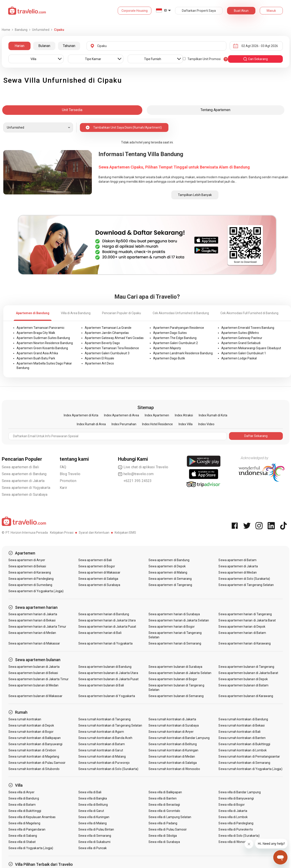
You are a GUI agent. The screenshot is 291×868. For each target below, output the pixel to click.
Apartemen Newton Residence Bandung (45, 343)
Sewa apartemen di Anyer (27, 560)
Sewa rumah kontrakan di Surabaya (174, 725)
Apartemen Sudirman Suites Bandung (43, 338)
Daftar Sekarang (256, 436)
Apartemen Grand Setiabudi (241, 343)
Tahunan (69, 46)
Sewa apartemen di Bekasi (27, 566)
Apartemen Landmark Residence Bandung (183, 353)
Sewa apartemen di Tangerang (170, 585)
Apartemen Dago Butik (169, 358)
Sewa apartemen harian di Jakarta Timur (37, 627)
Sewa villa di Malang (93, 823)
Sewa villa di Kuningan (94, 817)
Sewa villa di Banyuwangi (236, 798)
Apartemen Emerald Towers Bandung (248, 328)
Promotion (68, 481)
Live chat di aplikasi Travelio (143, 467)
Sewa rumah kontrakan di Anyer (171, 732)
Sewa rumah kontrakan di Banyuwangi (36, 744)
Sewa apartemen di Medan (237, 572)
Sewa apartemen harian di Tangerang (245, 614)
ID (166, 10)
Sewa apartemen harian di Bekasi (32, 620)
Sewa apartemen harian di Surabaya (174, 614)
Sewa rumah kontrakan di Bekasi (242, 725)
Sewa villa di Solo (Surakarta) (239, 836)
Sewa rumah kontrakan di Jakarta (172, 719)
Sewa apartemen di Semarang (170, 579)
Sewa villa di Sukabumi (94, 842)
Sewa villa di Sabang (23, 836)
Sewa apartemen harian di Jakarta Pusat (107, 627)
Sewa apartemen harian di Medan (32, 633)
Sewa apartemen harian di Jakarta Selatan (179, 620)
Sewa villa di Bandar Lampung (239, 792)
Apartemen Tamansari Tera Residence (112, 348)
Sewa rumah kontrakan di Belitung (173, 744)
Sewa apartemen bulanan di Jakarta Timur (39, 679)
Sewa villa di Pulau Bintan (96, 829)
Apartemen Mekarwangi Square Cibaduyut (251, 348)
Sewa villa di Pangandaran (27, 829)
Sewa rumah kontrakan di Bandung (243, 719)
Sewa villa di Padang (163, 823)
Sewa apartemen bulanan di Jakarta (34, 667)
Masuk (271, 11)
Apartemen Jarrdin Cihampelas (107, 333)
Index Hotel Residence (157, 424)
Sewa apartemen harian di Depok (242, 627)
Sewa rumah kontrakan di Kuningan (173, 750)
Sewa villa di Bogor (232, 805)
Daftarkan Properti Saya (199, 11)
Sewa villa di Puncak (93, 848)
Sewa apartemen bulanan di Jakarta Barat (248, 673)
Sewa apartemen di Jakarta (23, 481)
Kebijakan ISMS (125, 533)
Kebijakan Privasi (62, 533)
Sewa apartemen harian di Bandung (104, 614)
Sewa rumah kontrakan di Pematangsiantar (249, 756)
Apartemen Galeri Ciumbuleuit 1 (244, 353)
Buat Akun (241, 11)
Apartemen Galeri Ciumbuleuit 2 (175, 343)
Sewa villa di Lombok (233, 817)
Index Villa (186, 424)
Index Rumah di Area (91, 424)
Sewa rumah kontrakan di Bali (239, 732)
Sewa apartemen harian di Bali (100, 633)
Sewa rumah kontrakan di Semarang (244, 763)
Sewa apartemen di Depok (167, 566)
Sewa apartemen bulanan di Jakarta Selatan (180, 673)
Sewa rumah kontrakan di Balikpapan (35, 738)
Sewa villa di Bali (90, 792)
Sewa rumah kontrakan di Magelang (34, 756)
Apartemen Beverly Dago (102, 343)
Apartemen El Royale (99, 358)
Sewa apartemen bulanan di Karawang (246, 696)
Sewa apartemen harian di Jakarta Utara (107, 620)
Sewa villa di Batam (22, 805)
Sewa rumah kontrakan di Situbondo (34, 769)
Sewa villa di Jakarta (233, 811)
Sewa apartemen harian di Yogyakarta (105, 643)
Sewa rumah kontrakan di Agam (101, 732)
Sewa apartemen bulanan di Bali (101, 685)
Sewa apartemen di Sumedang (30, 585)
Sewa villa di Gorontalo (164, 811)
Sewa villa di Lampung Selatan (170, 817)
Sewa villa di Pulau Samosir (168, 829)
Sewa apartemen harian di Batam (242, 633)
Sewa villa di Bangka (93, 798)
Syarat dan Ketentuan (94, 533)
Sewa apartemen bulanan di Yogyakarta (107, 696)
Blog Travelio (70, 474)
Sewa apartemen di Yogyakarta (26, 488)
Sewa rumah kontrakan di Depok (31, 725)
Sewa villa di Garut (91, 811)
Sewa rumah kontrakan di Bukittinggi (244, 744)
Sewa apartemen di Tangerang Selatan (246, 585)
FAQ (63, 467)
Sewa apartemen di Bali (20, 467)
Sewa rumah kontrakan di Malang (102, 756)
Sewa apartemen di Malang (168, 572)
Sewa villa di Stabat (22, 842)
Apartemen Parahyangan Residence (179, 328)
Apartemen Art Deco (99, 363)
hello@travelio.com (136, 474)
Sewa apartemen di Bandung (24, 474)
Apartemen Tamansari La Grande (108, 328)
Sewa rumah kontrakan (25, 719)
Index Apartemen (157, 415)
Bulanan (44, 46)
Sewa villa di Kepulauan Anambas (32, 817)
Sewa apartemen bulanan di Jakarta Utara (108, 673)
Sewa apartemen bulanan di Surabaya (175, 667)
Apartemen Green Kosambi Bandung (42, 348)
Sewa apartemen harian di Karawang (245, 643)
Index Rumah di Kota (213, 415)
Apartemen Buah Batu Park (36, 358)
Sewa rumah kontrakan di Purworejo (104, 763)
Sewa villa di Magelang (24, 823)
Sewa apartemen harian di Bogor (172, 627)
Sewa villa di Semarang (95, 836)
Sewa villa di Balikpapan (165, 792)
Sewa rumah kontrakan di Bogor (31, 732)
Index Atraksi (184, 415)
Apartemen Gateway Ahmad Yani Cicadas (114, 338)
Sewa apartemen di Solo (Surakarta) (244, 579)
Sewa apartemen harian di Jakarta (33, 614)
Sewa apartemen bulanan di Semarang (176, 696)
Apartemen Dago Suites (170, 333)
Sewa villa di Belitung (93, 805)
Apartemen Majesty (167, 348)
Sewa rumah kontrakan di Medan (172, 756)
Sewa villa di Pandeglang (236, 823)
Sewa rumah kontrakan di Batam (101, 744)
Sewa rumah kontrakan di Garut (101, 750)
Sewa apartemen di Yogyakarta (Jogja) (36, 591)
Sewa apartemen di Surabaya (25, 495)
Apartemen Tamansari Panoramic (40, 328)
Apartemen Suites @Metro (240, 333)
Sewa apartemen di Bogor (97, 566)
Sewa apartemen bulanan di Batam (243, 685)
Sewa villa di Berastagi (164, 805)
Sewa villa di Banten (163, 798)
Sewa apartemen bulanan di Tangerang (246, 667)
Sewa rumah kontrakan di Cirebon (32, 750)
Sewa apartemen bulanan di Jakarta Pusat (108, 679)
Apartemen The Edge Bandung (175, 338)
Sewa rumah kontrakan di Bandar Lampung (179, 738)
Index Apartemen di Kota (81, 415)
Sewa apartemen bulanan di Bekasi (33, 673)
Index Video (206, 424)
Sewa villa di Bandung (24, 798)
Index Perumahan (124, 424)
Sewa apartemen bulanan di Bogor (173, 679)
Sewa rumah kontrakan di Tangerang (104, 719)
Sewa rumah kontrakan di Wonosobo (174, 769)
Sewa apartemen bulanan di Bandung (105, 667)
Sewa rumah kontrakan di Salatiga (173, 763)
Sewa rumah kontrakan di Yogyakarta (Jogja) (250, 769)
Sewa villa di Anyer (22, 792)
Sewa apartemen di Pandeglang (31, 579)
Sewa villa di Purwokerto (236, 829)
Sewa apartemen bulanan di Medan (34, 685)
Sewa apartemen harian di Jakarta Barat (247, 620)
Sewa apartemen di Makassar (99, 572)
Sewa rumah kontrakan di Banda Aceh (105, 738)
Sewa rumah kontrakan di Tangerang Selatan (110, 725)
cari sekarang (255, 59)
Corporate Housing (135, 11)
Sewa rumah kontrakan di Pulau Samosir (37, 763)
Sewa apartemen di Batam (237, 560)
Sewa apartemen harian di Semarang (175, 643)
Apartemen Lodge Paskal (239, 358)
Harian (19, 46)
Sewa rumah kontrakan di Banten (242, 738)
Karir (63, 488)
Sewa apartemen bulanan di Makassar (36, 696)
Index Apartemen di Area (121, 415)
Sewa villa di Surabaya (164, 842)
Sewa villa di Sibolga (163, 836)
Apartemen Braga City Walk (36, 333)
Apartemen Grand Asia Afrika (37, 353)
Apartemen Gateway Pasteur (242, 338)
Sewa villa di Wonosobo (235, 842)
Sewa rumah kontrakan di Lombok (243, 750)
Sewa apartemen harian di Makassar (34, 643)
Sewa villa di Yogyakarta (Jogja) (31, 848)
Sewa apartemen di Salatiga (98, 579)
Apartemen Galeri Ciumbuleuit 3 (107, 353)
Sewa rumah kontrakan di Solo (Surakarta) (108, 769)
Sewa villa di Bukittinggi (25, 811)
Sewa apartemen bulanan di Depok (243, 679)
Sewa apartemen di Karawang (30, 572)
